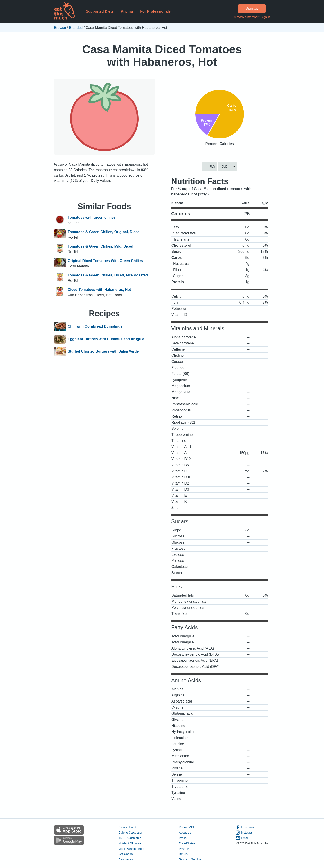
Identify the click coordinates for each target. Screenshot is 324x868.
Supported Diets (100, 11)
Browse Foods (128, 827)
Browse (60, 28)
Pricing (127, 11)
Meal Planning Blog (131, 849)
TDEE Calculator (130, 838)
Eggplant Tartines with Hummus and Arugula (106, 339)
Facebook (245, 827)
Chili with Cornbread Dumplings (95, 327)
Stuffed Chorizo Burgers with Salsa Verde (103, 352)
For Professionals (155, 11)
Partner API (187, 827)
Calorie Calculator (130, 832)
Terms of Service (190, 860)
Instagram (245, 833)
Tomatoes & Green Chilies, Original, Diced (104, 232)
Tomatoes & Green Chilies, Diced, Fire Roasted (108, 275)
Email (242, 838)
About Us (185, 832)
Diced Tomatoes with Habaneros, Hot (99, 290)
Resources (126, 860)
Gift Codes (126, 854)
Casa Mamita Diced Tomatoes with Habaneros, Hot (162, 56)
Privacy (184, 849)
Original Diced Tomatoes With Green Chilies (105, 261)
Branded (76, 28)
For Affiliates (187, 843)
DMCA (183, 854)
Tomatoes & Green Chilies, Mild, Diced (100, 246)
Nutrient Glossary (130, 843)
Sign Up (252, 8)
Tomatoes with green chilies (92, 217)
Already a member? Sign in (252, 17)
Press (183, 838)
